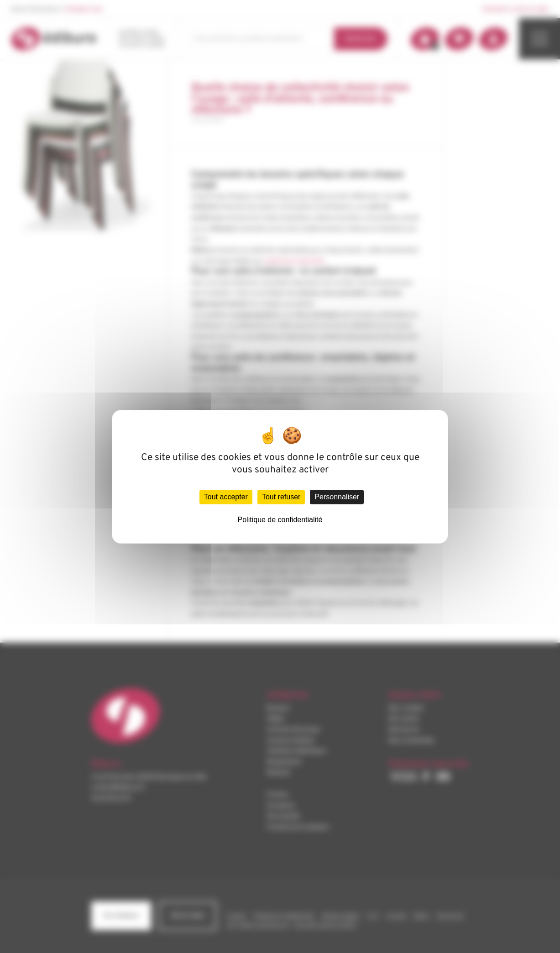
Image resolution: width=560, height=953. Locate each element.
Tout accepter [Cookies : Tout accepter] (226, 497)
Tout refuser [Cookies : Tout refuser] (281, 497)
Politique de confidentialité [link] (280, 520)
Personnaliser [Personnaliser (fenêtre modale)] (337, 497)
